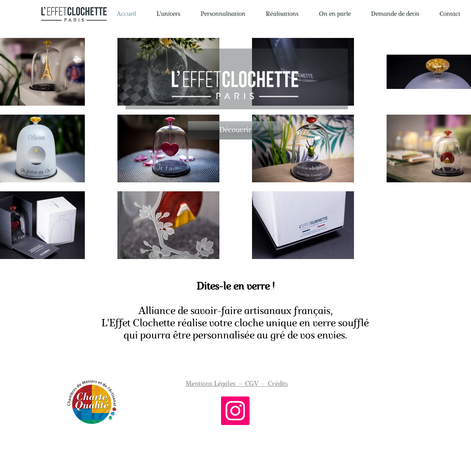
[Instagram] (235, 411)
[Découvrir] (236, 130)
